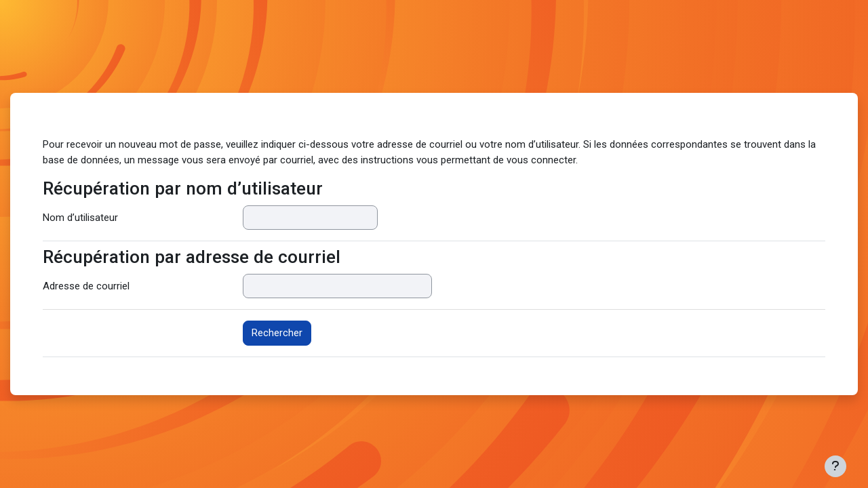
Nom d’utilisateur (80, 218)
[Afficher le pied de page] (835, 466)
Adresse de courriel (86, 286)
